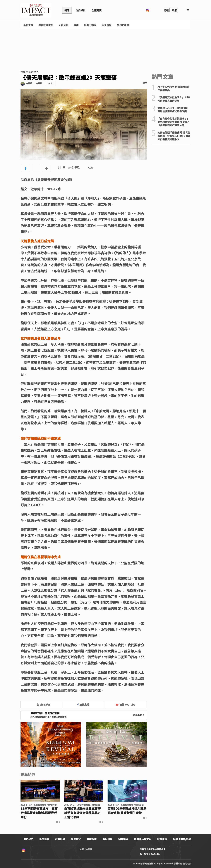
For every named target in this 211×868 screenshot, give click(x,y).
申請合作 (92, 839)
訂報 (166, 10)
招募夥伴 (123, 839)
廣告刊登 (76, 839)
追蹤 (50, 83)
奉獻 (174, 10)
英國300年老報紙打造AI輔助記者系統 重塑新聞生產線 (127, 811)
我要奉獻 (139, 715)
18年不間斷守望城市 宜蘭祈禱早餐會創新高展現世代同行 (39, 813)
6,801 (74, 167)
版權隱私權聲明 (143, 839)
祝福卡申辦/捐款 (182, 839)
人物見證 (63, 25)
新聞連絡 (44, 839)
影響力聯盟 (90, 25)
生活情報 (106, 25)
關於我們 (28, 839)
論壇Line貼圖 (86, 849)
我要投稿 (60, 839)
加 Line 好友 (41, 704)
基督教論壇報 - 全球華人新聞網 (36, 10)
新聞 (67, 10)
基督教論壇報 (46, 25)
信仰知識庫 (123, 25)
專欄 (76, 25)
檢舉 (145, 83)
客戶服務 (107, 839)
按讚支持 (83, 704)
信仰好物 (81, 10)
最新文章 (28, 25)
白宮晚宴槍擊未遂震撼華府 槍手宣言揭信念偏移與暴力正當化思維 (82, 813)
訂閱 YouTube (125, 704)
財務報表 (162, 839)
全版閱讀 (97, 10)
